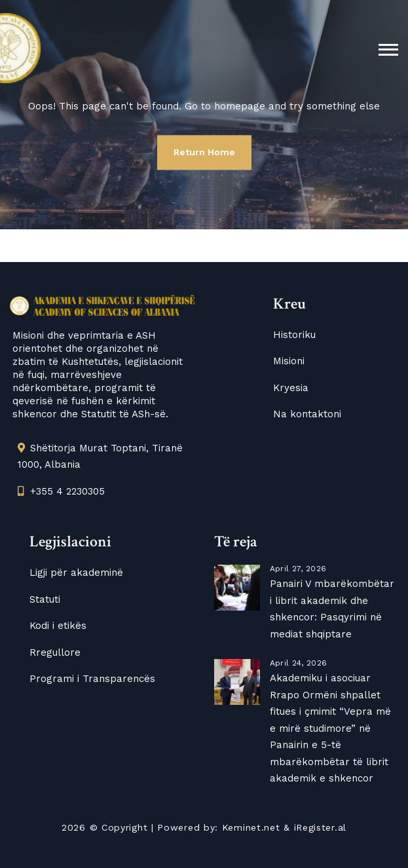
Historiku (294, 335)
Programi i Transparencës (92, 679)
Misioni (289, 361)
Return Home (204, 152)
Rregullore (55, 652)
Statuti (45, 599)
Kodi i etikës (58, 626)
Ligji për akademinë (76, 573)
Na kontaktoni (307, 414)
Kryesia (291, 388)
